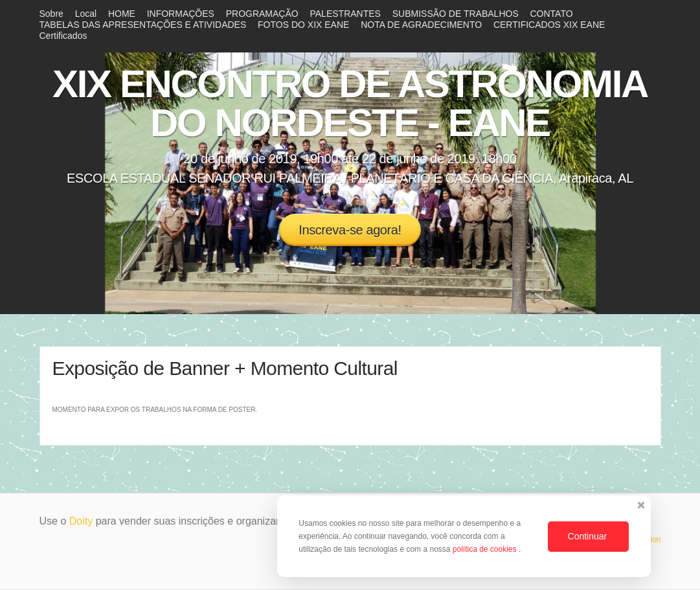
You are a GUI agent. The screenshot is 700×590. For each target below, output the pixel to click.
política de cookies (486, 549)
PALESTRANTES (345, 14)
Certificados (63, 36)
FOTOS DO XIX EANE (303, 25)
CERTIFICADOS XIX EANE (549, 25)
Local (86, 14)
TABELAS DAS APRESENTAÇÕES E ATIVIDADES (143, 25)
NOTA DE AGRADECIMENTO (421, 25)
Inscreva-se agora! (350, 230)
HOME (122, 14)
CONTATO (552, 14)
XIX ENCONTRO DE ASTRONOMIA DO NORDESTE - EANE (350, 103)
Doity (81, 521)
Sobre (51, 14)
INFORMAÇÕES (181, 14)
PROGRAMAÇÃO (262, 14)
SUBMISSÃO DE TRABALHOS (456, 14)
